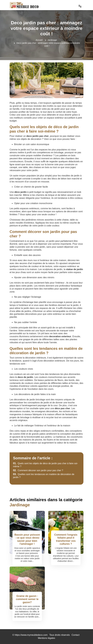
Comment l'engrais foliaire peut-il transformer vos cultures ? (66, 539)
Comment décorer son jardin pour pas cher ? (38, 470)
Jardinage (52, 40)
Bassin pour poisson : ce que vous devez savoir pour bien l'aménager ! (27, 539)
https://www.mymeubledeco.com (31, 635)
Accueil (39, 40)
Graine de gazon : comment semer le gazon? (27, 599)
